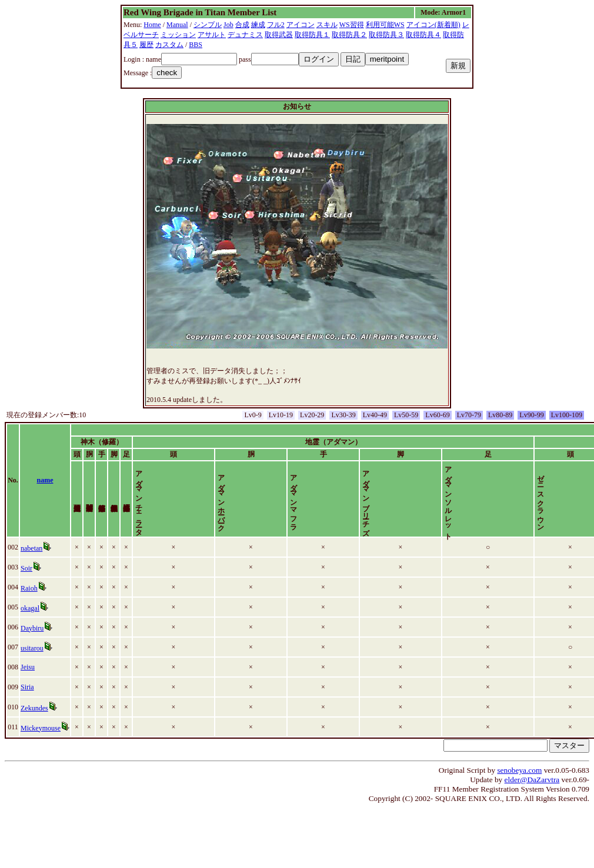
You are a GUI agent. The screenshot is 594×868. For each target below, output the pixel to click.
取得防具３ (386, 35)
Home (152, 25)
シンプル (208, 25)
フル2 (276, 25)
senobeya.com (519, 780)
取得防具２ (349, 35)
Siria (27, 697)
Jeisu (28, 677)
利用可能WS (385, 25)
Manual (177, 25)
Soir (26, 578)
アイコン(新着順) (433, 25)
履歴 (146, 45)
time (578, 485)
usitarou (32, 658)
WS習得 (352, 25)
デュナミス (245, 35)
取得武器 (279, 35)
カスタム (169, 45)
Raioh (29, 598)
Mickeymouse (41, 738)
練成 (258, 25)
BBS (196, 45)
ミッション (178, 35)
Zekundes (34, 718)
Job (228, 25)
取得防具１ (312, 35)
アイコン (301, 25)
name (45, 485)
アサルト (212, 35)
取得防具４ (423, 35)
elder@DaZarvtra (532, 790)
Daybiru (32, 638)
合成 (242, 25)
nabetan (31, 558)
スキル (327, 25)
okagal (30, 618)
